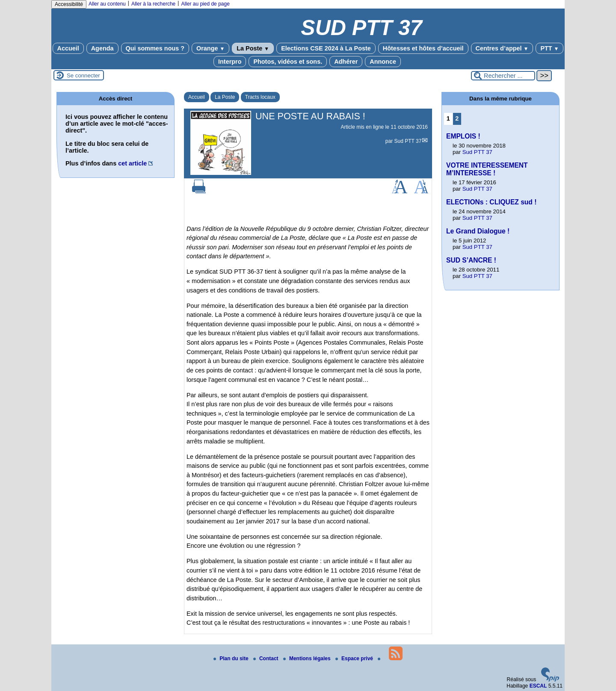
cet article (132, 163)
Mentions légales (308, 659)
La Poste (253, 48)
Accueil (68, 48)
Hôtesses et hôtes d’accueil (423, 48)
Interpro (230, 62)
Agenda (102, 48)
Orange (210, 48)
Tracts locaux (260, 97)
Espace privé (355, 659)
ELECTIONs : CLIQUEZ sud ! (491, 202)
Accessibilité (69, 4)
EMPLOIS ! (463, 136)
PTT (549, 48)
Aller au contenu (107, 4)
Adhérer (346, 62)
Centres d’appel (502, 48)
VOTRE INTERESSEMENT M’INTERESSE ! (487, 169)
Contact (267, 659)
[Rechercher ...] (503, 76)
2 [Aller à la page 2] (457, 118)
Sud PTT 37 (408, 141)
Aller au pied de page (205, 4)
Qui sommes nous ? (155, 48)
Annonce (383, 62)
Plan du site (232, 659)
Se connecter (83, 75)
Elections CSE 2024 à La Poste (326, 48)
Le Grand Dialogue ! (478, 231)
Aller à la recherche (153, 4)
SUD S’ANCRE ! (471, 260)
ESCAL (538, 686)
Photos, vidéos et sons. (288, 62)
